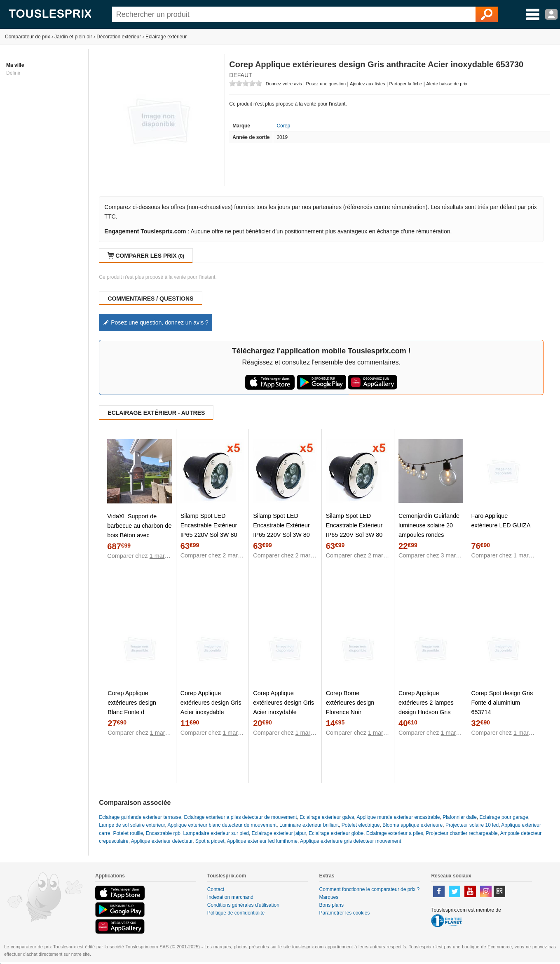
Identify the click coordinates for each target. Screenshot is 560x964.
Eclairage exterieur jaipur (279, 833)
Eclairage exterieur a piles (395, 833)
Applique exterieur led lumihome (262, 841)
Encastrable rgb (163, 833)
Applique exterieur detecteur (162, 841)
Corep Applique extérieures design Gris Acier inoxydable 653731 (284, 707)
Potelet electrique (361, 825)
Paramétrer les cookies (345, 913)
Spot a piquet (210, 841)
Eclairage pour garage (504, 817)
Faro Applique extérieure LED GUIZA (501, 521)
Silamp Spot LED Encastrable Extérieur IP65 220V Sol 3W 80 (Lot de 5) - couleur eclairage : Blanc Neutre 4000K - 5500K (285, 540)
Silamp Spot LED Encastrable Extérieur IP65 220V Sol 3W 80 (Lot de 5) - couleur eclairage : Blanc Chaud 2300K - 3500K (212, 540)
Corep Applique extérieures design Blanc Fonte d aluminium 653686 (132, 707)
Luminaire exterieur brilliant (309, 825)
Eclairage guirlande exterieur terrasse (140, 817)
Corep (283, 126)
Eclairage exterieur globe (336, 833)
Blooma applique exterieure (412, 825)
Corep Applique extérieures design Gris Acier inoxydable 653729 (211, 707)
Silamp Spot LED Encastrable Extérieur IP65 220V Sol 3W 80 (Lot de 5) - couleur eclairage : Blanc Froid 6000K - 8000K (355, 540)
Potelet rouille (128, 833)
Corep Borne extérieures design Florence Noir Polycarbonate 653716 (356, 707)
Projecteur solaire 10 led (472, 825)
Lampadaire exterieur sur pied (216, 833)
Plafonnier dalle (460, 817)
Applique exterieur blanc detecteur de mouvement (222, 825)
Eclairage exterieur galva (327, 817)
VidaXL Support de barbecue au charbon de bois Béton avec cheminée (139, 530)
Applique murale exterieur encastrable (398, 817)
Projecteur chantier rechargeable (462, 833)
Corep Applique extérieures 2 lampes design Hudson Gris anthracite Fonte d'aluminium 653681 (426, 712)
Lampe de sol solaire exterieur (132, 825)
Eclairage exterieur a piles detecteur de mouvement (240, 817)
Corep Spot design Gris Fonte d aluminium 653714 (502, 703)
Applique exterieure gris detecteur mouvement (350, 841)
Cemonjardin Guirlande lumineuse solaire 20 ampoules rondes (429, 525)
